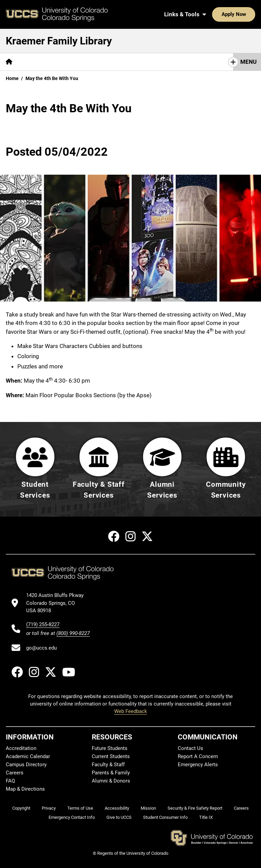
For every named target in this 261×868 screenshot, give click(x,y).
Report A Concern (198, 756)
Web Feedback (131, 711)
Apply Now (213, 14)
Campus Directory (26, 765)
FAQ (10, 781)
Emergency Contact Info (72, 817)
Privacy (49, 808)
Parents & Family (111, 773)
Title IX (206, 817)
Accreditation (21, 748)
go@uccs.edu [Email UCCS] (41, 648)
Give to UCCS (119, 817)
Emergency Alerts (198, 765)
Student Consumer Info (165, 817)
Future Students (110, 748)
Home (12, 78)
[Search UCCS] (248, 14)
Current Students (111, 756)
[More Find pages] (34, 62)
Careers (15, 773)
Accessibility (117, 808)
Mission (148, 808)
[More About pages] (137, 62)
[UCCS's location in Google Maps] (58, 603)
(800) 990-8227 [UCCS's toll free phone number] (73, 633)
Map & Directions (25, 789)
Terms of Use (80, 808)
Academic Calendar (28, 756)
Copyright (21, 808)
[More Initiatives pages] (180, 62)
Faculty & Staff (108, 765)
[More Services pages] (73, 62)
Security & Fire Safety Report (195, 808)
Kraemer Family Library (59, 41)
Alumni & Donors (111, 781)
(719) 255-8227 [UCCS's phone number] (43, 624)
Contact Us (190, 748)
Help (107, 62)
